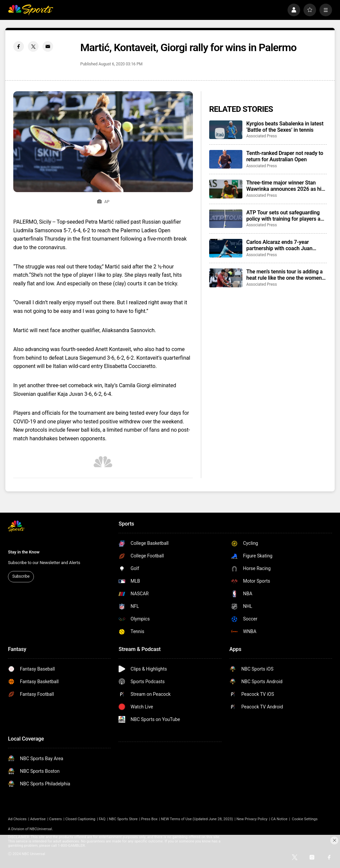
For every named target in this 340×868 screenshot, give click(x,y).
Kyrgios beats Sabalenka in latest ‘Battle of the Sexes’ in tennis (285, 127)
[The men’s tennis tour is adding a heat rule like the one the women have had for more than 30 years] (226, 278)
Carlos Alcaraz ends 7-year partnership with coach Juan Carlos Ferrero (279, 245)
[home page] (31, 10)
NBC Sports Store (123, 819)
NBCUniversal (41, 829)
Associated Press (262, 136)
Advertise (38, 819)
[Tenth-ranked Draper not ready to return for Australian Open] (226, 159)
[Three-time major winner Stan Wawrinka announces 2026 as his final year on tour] (226, 189)
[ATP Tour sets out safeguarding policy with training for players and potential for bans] (226, 219)
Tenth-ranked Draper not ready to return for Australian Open (285, 156)
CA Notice (279, 819)
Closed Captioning (80, 819)
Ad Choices (17, 819)
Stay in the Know (24, 552)
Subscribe (21, 576)
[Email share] (48, 46)
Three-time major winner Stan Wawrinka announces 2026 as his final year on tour (285, 186)
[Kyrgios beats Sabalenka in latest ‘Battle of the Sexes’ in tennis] (226, 130)
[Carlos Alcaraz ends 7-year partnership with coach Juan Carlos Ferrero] (226, 248)
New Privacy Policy (252, 819)
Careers (55, 819)
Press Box (149, 819)
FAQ (102, 819)
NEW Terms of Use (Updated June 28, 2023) (197, 819)
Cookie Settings (305, 819)
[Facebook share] (19, 46)
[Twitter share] (33, 46)
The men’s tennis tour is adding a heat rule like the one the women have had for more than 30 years (285, 275)
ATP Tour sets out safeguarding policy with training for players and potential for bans (286, 216)
